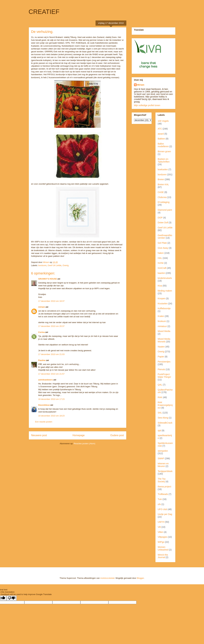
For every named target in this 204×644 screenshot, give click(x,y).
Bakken (162, 139)
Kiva (160, 286)
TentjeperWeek (165, 471)
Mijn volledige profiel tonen (147, 105)
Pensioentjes (164, 362)
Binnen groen (164, 151)
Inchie (161, 263)
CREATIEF (44, 12)
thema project (165, 487)
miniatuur (162, 326)
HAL (160, 258)
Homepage (78, 435)
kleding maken (165, 291)
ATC (160, 129)
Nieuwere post (39, 435)
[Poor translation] (12, 598)
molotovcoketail (107, 578)
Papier (161, 357)
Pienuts (162, 369)
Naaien (161, 347)
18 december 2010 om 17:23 (51, 399)
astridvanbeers (46, 380)
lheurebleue (44, 405)
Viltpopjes (163, 537)
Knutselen (163, 304)
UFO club (162, 509)
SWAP (161, 458)
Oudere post (117, 435)
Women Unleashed (163, 548)
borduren (42, 265)
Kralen (161, 316)
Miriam (141, 85)
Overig (66, 265)
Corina (42, 332)
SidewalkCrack (165, 423)
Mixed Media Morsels (164, 340)
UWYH (161, 522)
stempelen (163, 451)
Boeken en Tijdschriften (164, 160)
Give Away (163, 248)
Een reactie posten (44, 422)
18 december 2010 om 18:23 (51, 416)
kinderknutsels (165, 278)
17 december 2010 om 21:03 (51, 354)
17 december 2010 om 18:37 (51, 301)
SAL (160, 413)
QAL (160, 385)
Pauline (42, 360)
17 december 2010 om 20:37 (51, 326)
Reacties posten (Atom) (85, 444)
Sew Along (163, 418)
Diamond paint (165, 210)
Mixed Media (164, 331)
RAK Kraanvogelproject (165, 405)
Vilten (161, 532)
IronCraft (162, 268)
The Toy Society (162, 480)
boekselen (163, 169)
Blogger (140, 578)
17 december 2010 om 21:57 (51, 374)
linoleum (162, 321)
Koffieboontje (164, 308)
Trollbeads (163, 494)
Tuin (160, 499)
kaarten (162, 273)
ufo (159, 504)
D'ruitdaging (164, 202)
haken (161, 253)
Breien (161, 179)
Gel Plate (162, 243)
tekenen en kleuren (163, 465)
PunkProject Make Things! (164, 376)
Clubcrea (162, 197)
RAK (160, 397)
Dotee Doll (163, 223)
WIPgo (161, 542)
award (161, 134)
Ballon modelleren (163, 145)
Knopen (162, 298)
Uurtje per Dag (165, 514)
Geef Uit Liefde (55, 265)
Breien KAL (163, 184)
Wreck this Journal (163, 556)
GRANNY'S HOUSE (48, 279)
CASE (161, 192)
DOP (160, 218)
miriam (42, 307)
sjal (159, 430)
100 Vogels (163, 121)
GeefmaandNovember (165, 237)
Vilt (159, 527)
